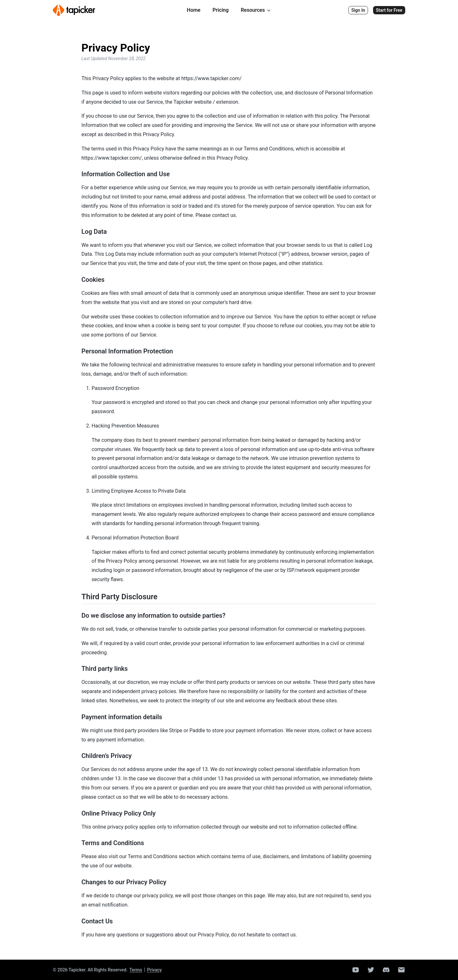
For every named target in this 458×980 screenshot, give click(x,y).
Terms (136, 970)
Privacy (155, 970)
